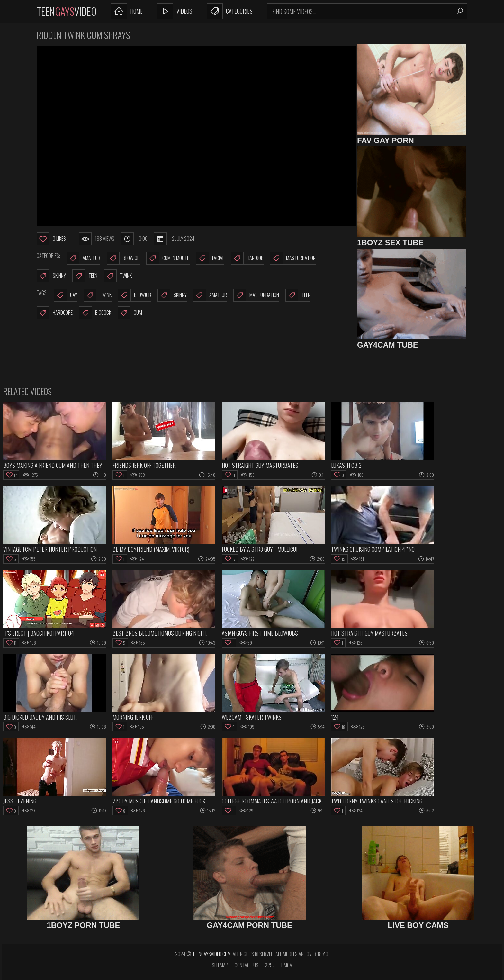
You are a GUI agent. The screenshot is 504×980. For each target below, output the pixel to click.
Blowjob (123, 258)
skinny (172, 295)
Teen (85, 276)
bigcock (95, 313)
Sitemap (220, 965)
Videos (175, 11)
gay (66, 295)
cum (130, 313)
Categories (230, 11)
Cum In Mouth (168, 258)
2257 (270, 965)
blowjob (135, 295)
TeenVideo (67, 11)
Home (127, 11)
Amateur (83, 258)
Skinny (51, 276)
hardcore (55, 313)
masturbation (256, 295)
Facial (210, 258)
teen (298, 295)
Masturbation (293, 258)
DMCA (287, 965)
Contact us (247, 965)
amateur (210, 295)
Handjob (247, 258)
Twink (118, 276)
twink (98, 295)
